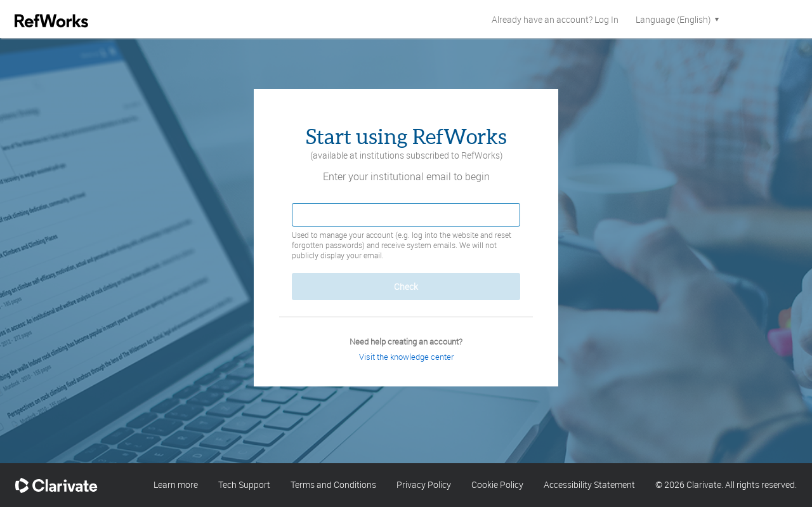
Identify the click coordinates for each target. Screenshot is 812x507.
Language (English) (678, 19)
